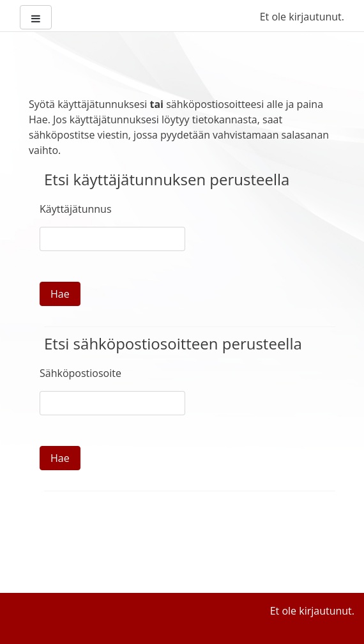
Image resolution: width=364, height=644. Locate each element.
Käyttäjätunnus (76, 209)
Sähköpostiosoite (80, 373)
